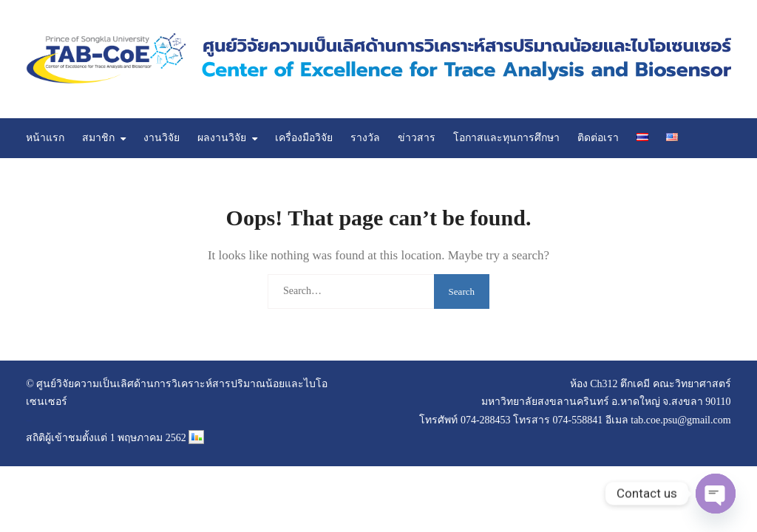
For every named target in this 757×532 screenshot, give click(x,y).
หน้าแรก (45, 138)
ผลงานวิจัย (222, 138)
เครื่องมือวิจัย (304, 138)
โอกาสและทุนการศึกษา (506, 138)
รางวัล (365, 138)
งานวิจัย (162, 138)
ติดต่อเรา (598, 138)
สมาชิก (98, 138)
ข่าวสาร (417, 138)
